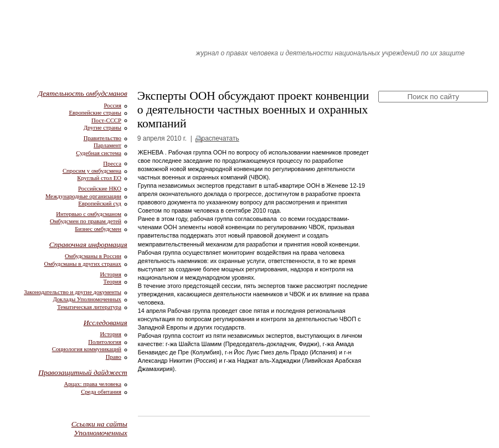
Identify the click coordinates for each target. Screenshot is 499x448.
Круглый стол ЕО (99, 178)
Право (114, 357)
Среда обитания (101, 392)
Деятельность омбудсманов (83, 93)
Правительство (102, 138)
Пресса (112, 163)
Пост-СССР (106, 120)
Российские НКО (100, 188)
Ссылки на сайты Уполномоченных (99, 428)
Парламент (107, 145)
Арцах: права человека (92, 384)
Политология (105, 342)
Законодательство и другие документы (73, 292)
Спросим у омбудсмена (92, 171)
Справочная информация (88, 244)
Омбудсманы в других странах (83, 264)
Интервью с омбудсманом (89, 214)
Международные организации (83, 196)
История (110, 274)
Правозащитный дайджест (83, 372)
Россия (112, 105)
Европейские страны (95, 112)
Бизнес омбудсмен (98, 229)
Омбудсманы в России (93, 256)
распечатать (220, 138)
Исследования (106, 323)
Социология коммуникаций (87, 349)
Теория (112, 281)
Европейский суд (100, 203)
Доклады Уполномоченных (87, 299)
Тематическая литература (89, 307)
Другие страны (102, 127)
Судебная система (99, 153)
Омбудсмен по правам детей (86, 221)
